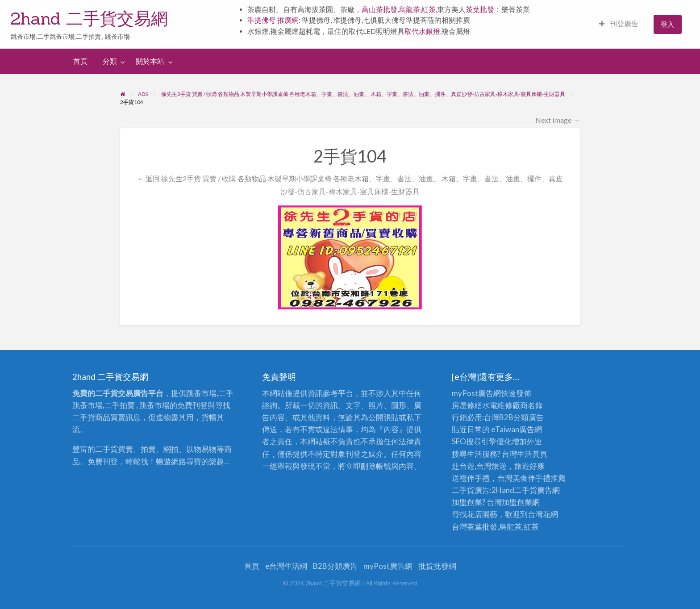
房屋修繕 (467, 405)
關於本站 (150, 61)
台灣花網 (543, 514)
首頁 (80, 61)
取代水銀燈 (422, 31)
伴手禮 (539, 478)
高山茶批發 (379, 9)
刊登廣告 (619, 24)
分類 (110, 61)
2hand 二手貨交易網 (89, 18)
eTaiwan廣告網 (517, 429)
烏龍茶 (409, 9)
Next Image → (558, 120)
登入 (667, 24)
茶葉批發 (480, 9)
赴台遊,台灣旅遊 (479, 466)
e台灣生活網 (286, 566)
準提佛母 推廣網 (273, 20)
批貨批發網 (437, 566)
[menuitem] (619, 24)
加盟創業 (517, 502)
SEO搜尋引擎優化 (482, 441)
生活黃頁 (532, 454)
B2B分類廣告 (335, 566)
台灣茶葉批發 (475, 527)
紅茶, (429, 9)
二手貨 (526, 490)
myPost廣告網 (476, 393)
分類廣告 (529, 417)
